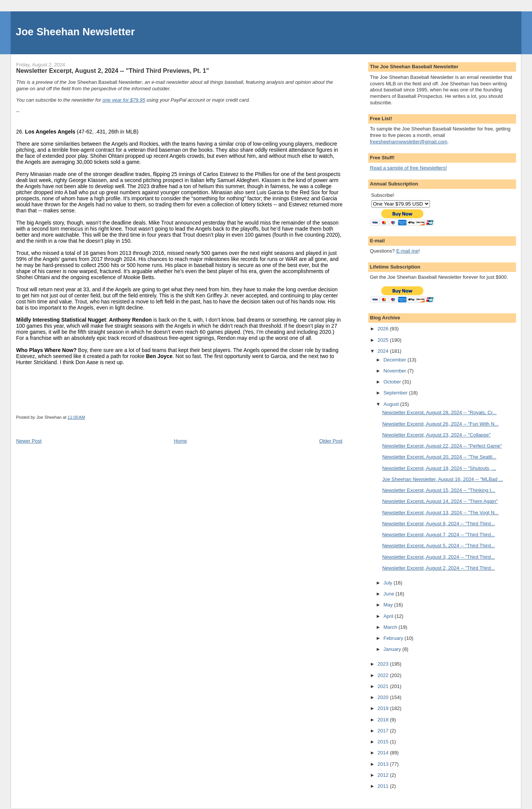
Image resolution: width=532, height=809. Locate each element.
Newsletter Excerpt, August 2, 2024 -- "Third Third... (439, 568)
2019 (384, 708)
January (393, 649)
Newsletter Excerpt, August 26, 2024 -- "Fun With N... (440, 424)
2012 (384, 775)
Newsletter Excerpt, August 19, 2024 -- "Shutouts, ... (439, 468)
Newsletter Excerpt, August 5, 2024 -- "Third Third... (439, 546)
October (393, 382)
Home (180, 441)
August (392, 404)
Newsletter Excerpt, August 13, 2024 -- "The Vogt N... (440, 513)
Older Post (331, 441)
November (395, 371)
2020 (384, 697)
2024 (384, 351)
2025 (384, 340)
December (395, 360)
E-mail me (407, 251)
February (394, 638)
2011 (384, 786)
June (389, 594)
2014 (384, 753)
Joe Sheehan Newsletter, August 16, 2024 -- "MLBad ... (443, 479)
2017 (384, 731)
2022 (384, 675)
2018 (384, 720)
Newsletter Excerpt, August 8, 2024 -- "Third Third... (439, 524)
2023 (384, 664)
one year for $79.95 (124, 100)
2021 (384, 686)
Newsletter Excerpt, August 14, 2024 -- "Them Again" (440, 501)
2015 (384, 742)
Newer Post (29, 441)
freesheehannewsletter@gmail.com (409, 142)
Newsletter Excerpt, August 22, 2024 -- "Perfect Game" (442, 446)
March (391, 627)
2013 (384, 764)
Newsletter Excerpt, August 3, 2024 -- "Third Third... (439, 557)
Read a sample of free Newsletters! (409, 168)
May (389, 605)
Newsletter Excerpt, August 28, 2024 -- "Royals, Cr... (439, 412)
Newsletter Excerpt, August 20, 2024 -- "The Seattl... (439, 457)
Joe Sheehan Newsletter (75, 32)
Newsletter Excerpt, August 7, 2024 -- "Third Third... (439, 535)
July (388, 583)
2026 (384, 329)
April (389, 616)
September (396, 393)
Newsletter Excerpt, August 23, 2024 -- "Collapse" (436, 435)
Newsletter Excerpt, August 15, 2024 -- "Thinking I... (439, 490)
